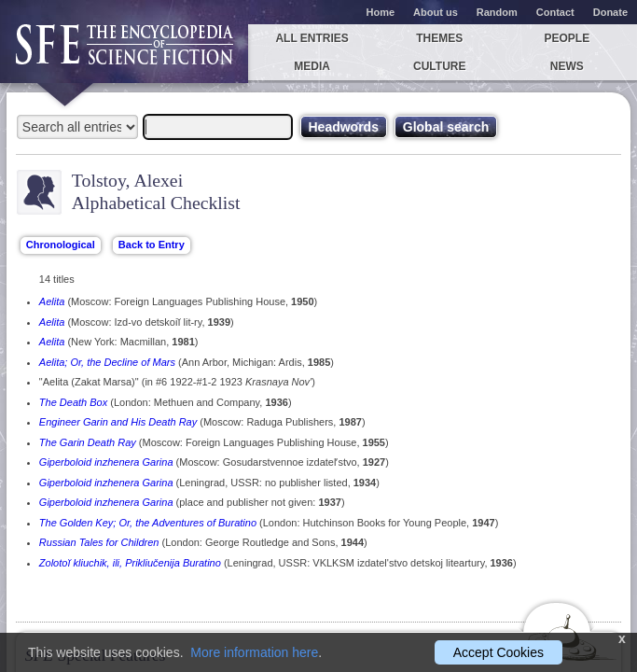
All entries (312, 38)
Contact (555, 12)
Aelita (52, 301)
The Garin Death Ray (88, 442)
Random (497, 12)
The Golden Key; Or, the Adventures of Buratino (148, 523)
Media (312, 66)
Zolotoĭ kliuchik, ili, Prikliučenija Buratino (130, 563)
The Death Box (73, 402)
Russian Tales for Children (99, 542)
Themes (439, 38)
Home (381, 12)
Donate (610, 12)
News (567, 66)
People (568, 38)
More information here (254, 652)
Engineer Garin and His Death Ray (118, 422)
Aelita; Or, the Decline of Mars (107, 362)
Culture (439, 66)
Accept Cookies (499, 652)
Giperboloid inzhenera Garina (106, 462)
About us (436, 12)
